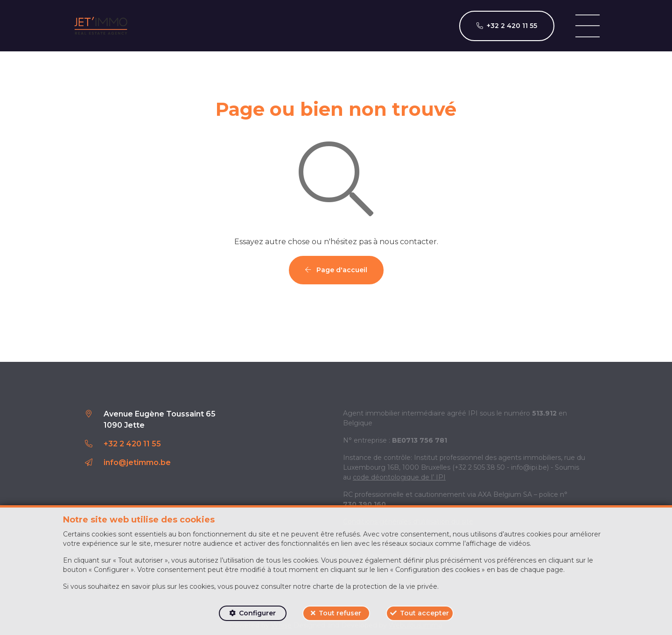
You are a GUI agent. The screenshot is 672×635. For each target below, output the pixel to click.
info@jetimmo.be (137, 462)
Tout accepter (424, 613)
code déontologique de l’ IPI (399, 477)
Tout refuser (340, 613)
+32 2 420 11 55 (132, 444)
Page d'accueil (336, 270)
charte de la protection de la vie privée (375, 586)
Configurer (257, 613)
